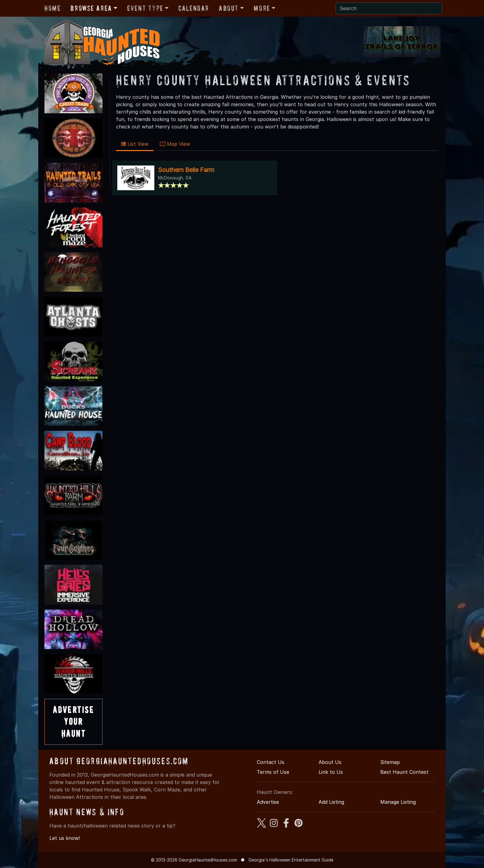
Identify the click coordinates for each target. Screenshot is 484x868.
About (229, 8)
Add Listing (331, 802)
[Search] (389, 8)
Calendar (194, 8)
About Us (330, 762)
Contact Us (271, 762)
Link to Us (331, 772)
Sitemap (390, 762)
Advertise (268, 802)
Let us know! (65, 838)
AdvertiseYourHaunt (73, 722)
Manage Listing (398, 802)
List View (135, 144)
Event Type (145, 8)
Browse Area (91, 8)
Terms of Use (273, 772)
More (262, 8)
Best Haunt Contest (404, 772)
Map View (175, 144)
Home (52, 8)
